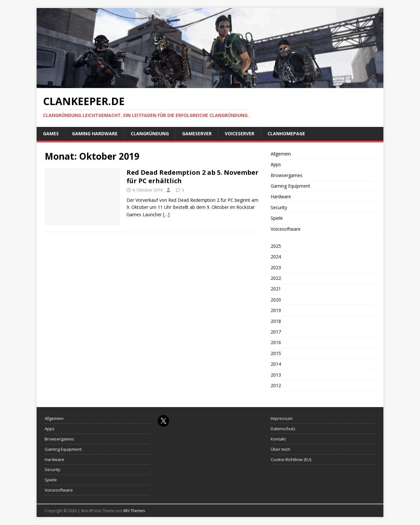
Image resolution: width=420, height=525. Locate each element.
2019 (276, 310)
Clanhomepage (286, 133)
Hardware (281, 196)
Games (51, 133)
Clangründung (150, 133)
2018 (276, 321)
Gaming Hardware (95, 133)
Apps (276, 164)
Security (279, 207)
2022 (276, 278)
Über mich (280, 449)
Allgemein (281, 154)
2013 (276, 375)
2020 (276, 300)
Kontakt (278, 439)
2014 (276, 364)
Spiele (277, 218)
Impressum (282, 418)
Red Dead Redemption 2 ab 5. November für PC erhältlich (192, 177)
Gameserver (197, 133)
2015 (276, 353)
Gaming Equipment (290, 186)
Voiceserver (240, 133)
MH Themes (134, 511)
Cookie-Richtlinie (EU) (291, 459)
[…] (166, 214)
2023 (276, 267)
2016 (276, 342)
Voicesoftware (286, 229)
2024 (276, 257)
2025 (276, 246)
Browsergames (287, 175)
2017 (276, 332)
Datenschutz (283, 429)
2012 (276, 385)
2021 (276, 289)
